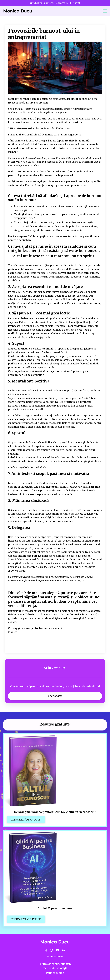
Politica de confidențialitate (55, 964)
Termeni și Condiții (55, 968)
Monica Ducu (55, 957)
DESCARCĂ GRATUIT (26, 820)
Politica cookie (55, 973)
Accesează (55, 696)
